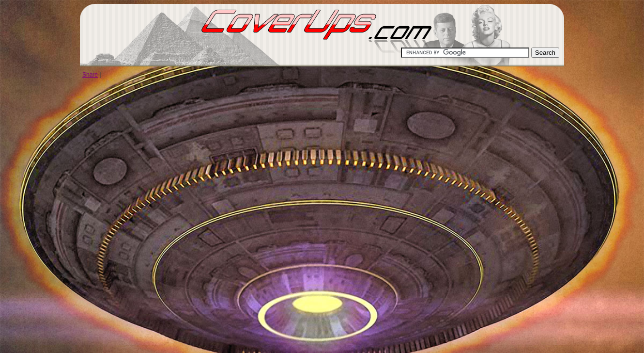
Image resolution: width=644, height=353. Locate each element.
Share (90, 75)
